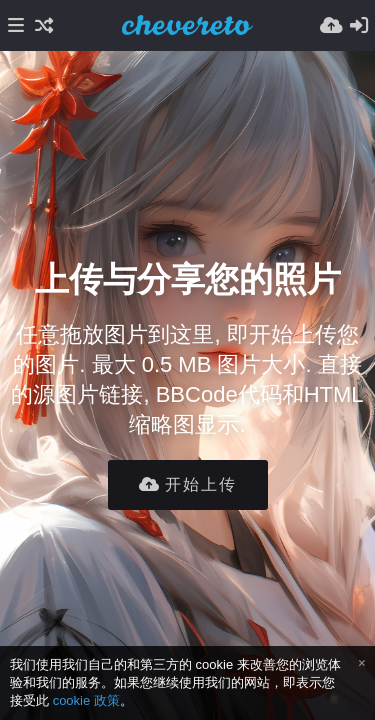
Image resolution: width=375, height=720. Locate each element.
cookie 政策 (86, 700)
